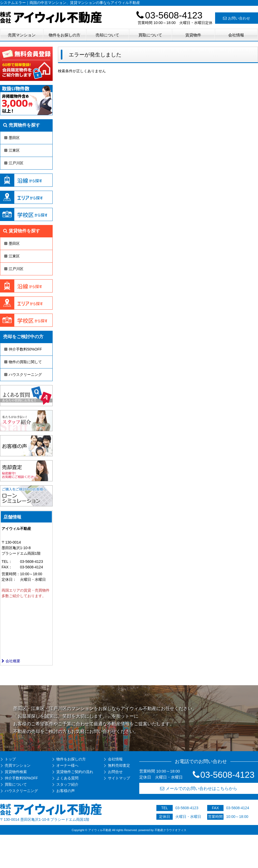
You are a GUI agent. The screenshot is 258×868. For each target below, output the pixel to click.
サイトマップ (119, 778)
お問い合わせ (237, 18)
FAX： (7, 567)
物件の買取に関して (23, 362)
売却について (107, 35)
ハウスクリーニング (23, 375)
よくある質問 (67, 778)
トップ (10, 759)
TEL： (7, 562)
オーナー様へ (67, 765)
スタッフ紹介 (67, 784)
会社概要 (11, 661)
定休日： (9, 579)
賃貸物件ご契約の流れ (75, 772)
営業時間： (11, 574)
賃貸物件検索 (16, 772)
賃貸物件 (193, 35)
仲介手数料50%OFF (23, 349)
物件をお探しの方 (64, 35)
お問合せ (115, 772)
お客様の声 (66, 791)
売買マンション (22, 35)
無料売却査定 (119, 765)
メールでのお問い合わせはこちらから (199, 788)
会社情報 (236, 35)
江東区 (12, 150)
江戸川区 (14, 163)
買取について (150, 35)
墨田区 (12, 138)
